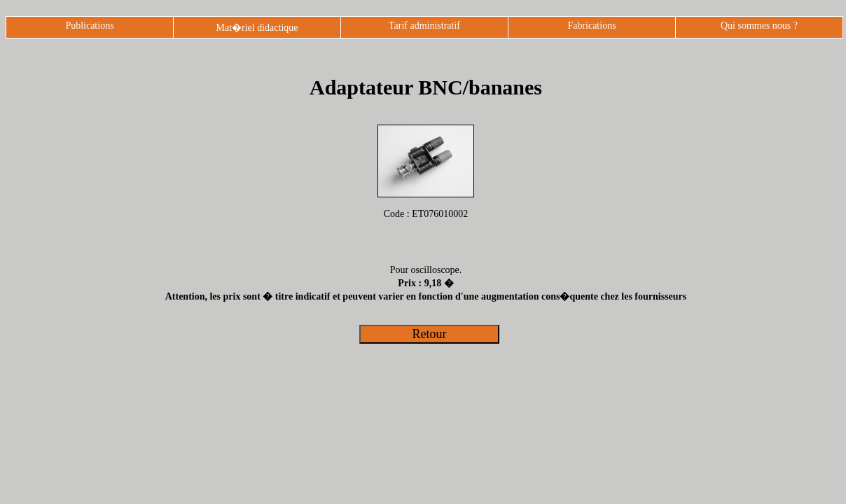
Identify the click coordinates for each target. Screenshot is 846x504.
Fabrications (591, 26)
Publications (89, 26)
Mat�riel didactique (257, 28)
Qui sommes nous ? (759, 26)
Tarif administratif (424, 26)
